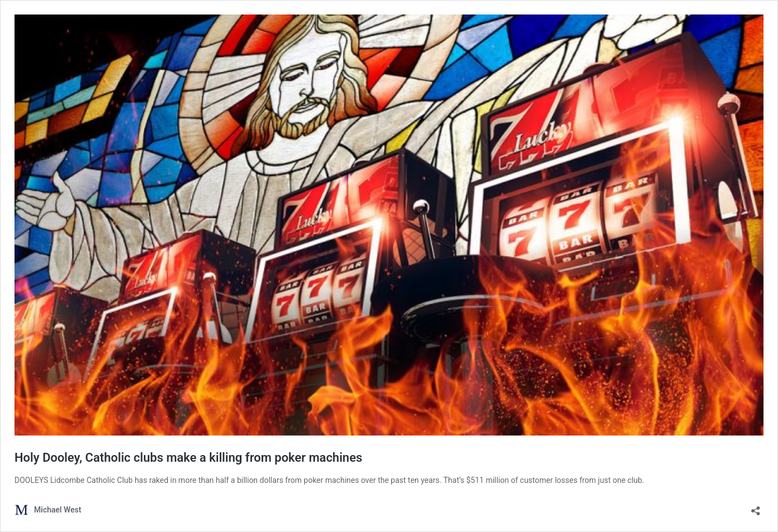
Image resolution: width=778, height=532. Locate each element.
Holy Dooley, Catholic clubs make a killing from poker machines (189, 458)
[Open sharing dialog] (756, 507)
